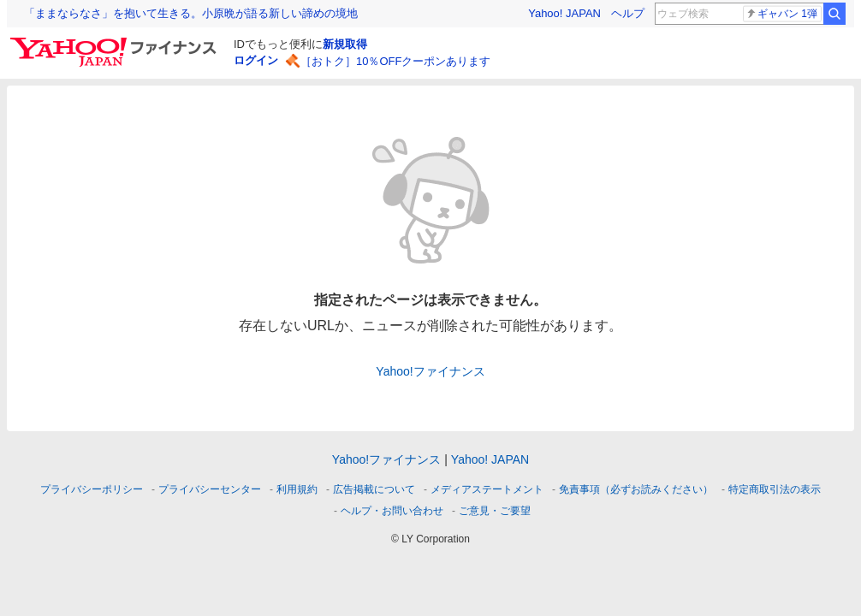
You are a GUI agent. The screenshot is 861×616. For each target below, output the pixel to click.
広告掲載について (374, 489)
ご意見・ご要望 (495, 511)
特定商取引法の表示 (775, 489)
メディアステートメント (487, 489)
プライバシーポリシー (92, 489)
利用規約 (297, 489)
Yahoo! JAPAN (564, 13)
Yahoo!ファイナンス (430, 371)
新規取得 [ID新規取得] (345, 44)
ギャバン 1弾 (781, 14)
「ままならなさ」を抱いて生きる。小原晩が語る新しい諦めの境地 (191, 13)
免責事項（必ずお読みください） (636, 489)
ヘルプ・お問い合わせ (392, 511)
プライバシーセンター (210, 489)
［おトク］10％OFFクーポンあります (395, 61)
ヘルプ (628, 13)
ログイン (256, 60)
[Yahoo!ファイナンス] (116, 42)
